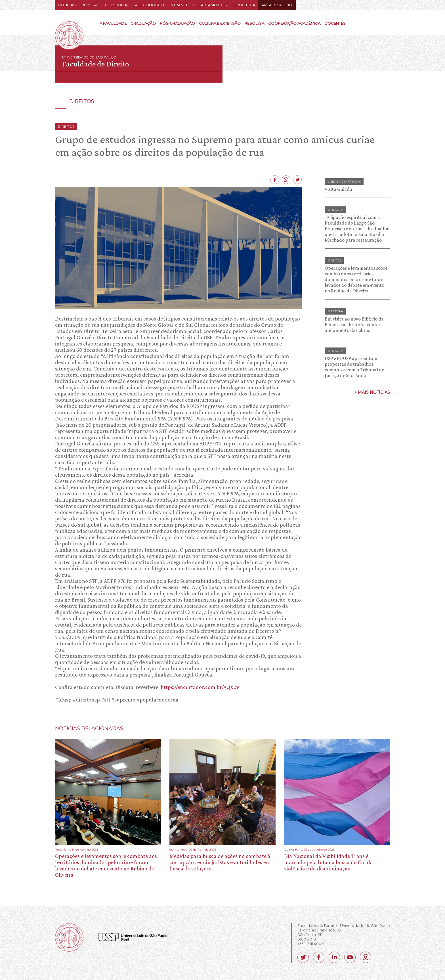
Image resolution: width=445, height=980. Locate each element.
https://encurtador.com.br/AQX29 (200, 687)
